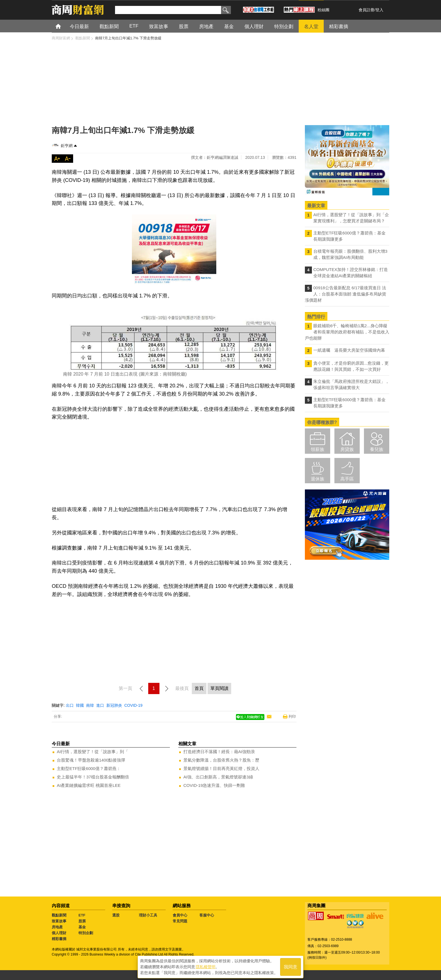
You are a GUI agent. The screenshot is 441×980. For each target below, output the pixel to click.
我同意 (291, 966)
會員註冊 (366, 10)
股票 (82, 921)
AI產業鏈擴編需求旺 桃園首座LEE (89, 785)
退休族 (318, 479)
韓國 (80, 705)
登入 (379, 10)
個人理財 (59, 933)
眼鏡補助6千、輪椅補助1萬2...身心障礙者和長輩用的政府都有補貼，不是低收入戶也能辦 (347, 332)
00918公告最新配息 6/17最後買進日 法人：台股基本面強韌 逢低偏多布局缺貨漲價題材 (346, 294)
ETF (82, 915)
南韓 (90, 705)
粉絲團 (323, 10)
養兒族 (377, 449)
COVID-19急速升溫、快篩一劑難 (214, 785)
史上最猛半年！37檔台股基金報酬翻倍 (93, 777)
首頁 (63, 26)
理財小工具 (148, 915)
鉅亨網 (67, 146)
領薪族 (318, 449)
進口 (100, 705)
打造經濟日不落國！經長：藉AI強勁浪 (219, 752)
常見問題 (180, 921)
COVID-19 (133, 705)
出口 (70, 705)
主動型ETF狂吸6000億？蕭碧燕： (89, 768)
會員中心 (180, 915)
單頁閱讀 (219, 688)
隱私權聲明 (206, 966)
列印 (292, 716)
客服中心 (207, 915)
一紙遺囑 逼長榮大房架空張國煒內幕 (349, 350)
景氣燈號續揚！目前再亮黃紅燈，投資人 (221, 768)
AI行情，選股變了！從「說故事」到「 (93, 752)
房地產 (57, 927)
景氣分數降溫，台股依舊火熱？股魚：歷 (221, 760)
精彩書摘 (59, 939)
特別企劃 (86, 933)
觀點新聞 (59, 915)
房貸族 (347, 449)
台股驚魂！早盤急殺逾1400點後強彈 (91, 760)
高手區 (347, 479)
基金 (82, 927)
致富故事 (59, 921)
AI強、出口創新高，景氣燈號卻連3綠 (218, 777)
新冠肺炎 (114, 705)
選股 (116, 915)
